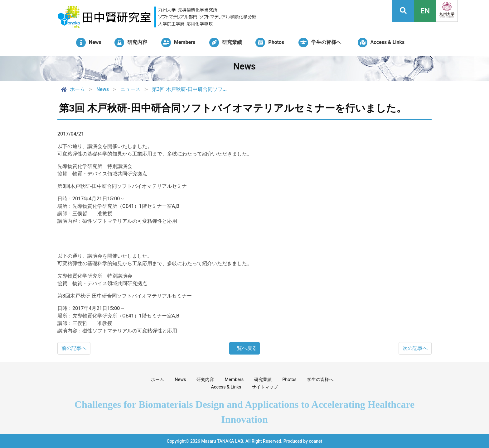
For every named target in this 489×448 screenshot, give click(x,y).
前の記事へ (74, 348)
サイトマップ (265, 387)
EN (425, 11)
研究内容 (205, 380)
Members (234, 380)
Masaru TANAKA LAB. (223, 441)
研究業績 (263, 380)
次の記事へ (415, 348)
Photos (289, 380)
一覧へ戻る (244, 348)
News (180, 380)
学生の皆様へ (320, 380)
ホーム (72, 89)
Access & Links (226, 387)
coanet (315, 441)
